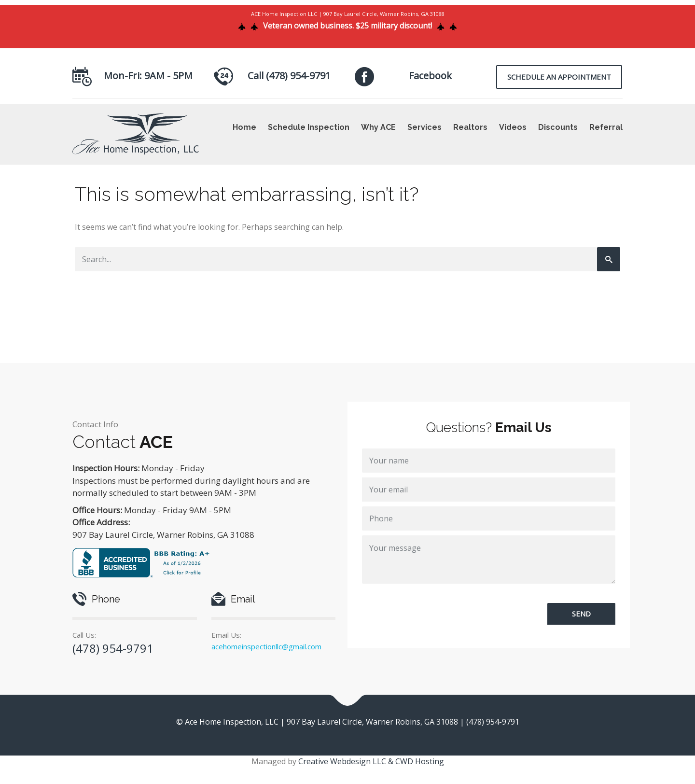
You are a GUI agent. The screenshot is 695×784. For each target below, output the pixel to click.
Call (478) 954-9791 (289, 76)
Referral (606, 127)
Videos (513, 127)
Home (244, 127)
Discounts (558, 127)
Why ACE (378, 127)
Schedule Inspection (309, 127)
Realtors (470, 127)
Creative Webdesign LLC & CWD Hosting (371, 761)
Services (424, 127)
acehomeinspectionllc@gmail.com (266, 646)
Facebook (430, 76)
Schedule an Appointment (559, 77)
